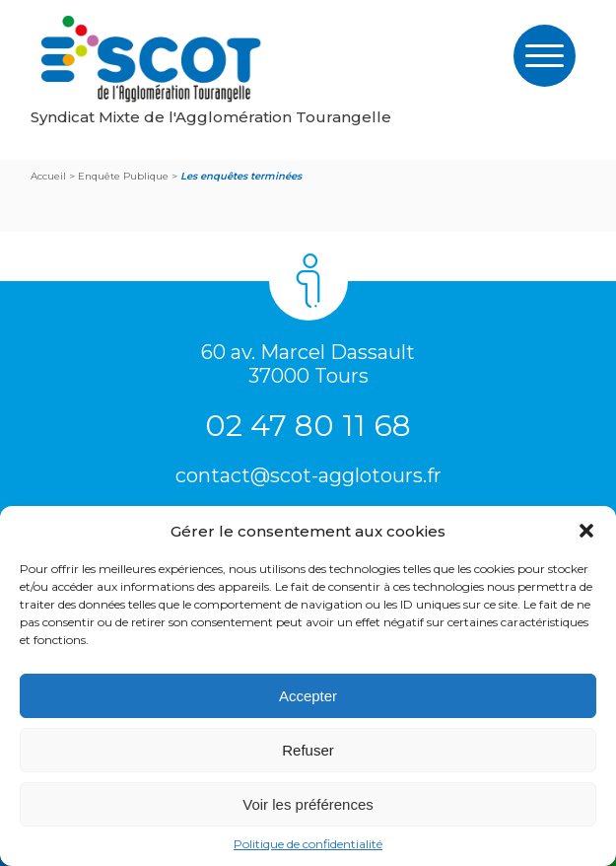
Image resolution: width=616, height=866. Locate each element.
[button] (586, 531)
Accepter (308, 696)
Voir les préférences (308, 804)
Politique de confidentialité (308, 844)
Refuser (308, 750)
